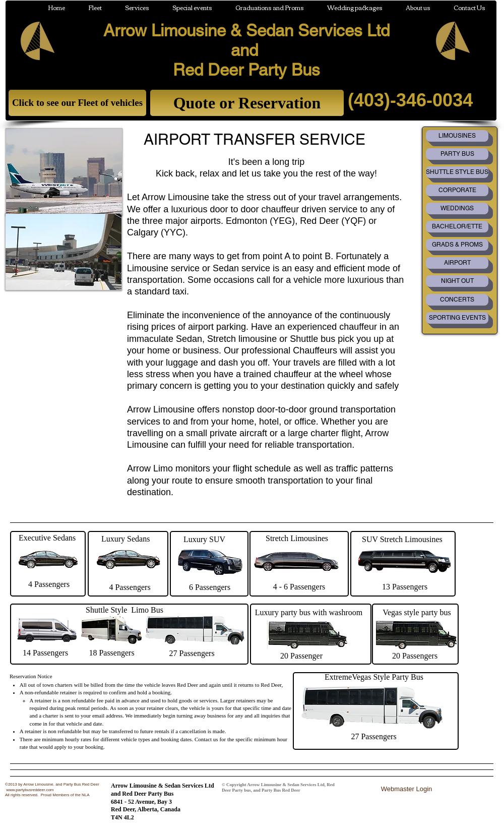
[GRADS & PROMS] (457, 245)
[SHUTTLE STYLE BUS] (457, 172)
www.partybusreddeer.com (30, 790)
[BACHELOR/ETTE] (457, 227)
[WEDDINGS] (457, 209)
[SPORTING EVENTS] (457, 318)
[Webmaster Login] (406, 789)
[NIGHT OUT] (457, 281)
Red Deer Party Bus (246, 70)
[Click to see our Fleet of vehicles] (77, 103)
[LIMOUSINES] (457, 136)
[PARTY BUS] (457, 154)
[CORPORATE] (457, 190)
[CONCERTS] (457, 300)
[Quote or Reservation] (247, 103)
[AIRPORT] (457, 263)
